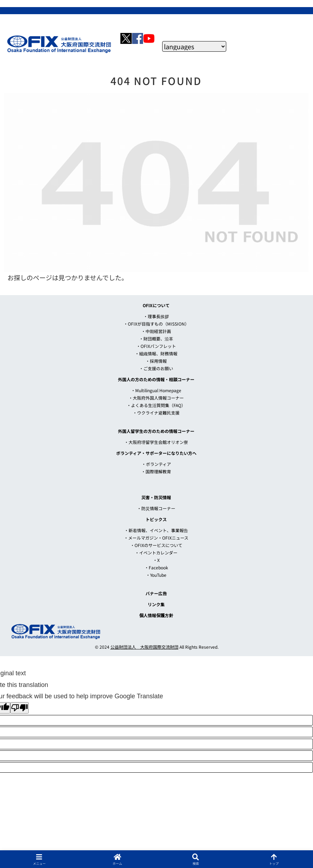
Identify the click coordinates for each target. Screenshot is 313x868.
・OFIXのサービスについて (156, 545)
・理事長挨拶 (156, 316)
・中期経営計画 (156, 331)
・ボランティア (156, 464)
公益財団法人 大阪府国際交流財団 (144, 647)
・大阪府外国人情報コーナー (156, 398)
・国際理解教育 (156, 471)
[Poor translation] (19, 708)
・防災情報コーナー (156, 508)
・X (156, 560)
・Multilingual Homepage (156, 390)
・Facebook (156, 567)
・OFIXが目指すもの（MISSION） (156, 324)
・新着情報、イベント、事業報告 (156, 530)
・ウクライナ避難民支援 (156, 413)
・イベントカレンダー (156, 553)
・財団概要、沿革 (156, 339)
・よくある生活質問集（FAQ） (156, 405)
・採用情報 (156, 361)
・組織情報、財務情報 (156, 353)
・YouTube (156, 575)
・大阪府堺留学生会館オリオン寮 (156, 442)
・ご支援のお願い (156, 368)
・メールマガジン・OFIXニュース (156, 538)
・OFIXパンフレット (156, 346)
